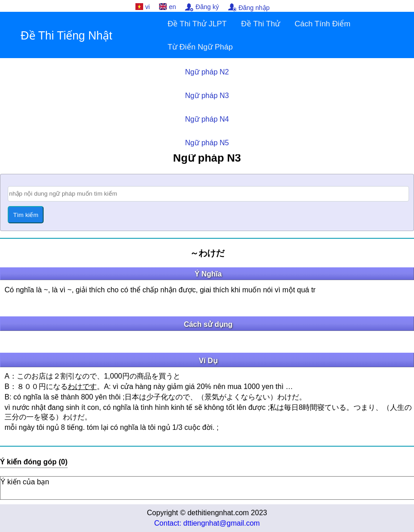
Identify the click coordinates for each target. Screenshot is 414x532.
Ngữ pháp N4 (207, 119)
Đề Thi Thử (261, 24)
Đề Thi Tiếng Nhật (67, 35)
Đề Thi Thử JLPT (197, 24)
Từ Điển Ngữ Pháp (200, 47)
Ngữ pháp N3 (207, 96)
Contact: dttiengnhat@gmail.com (207, 523)
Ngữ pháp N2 (207, 72)
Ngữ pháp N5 (207, 143)
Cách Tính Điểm (322, 24)
